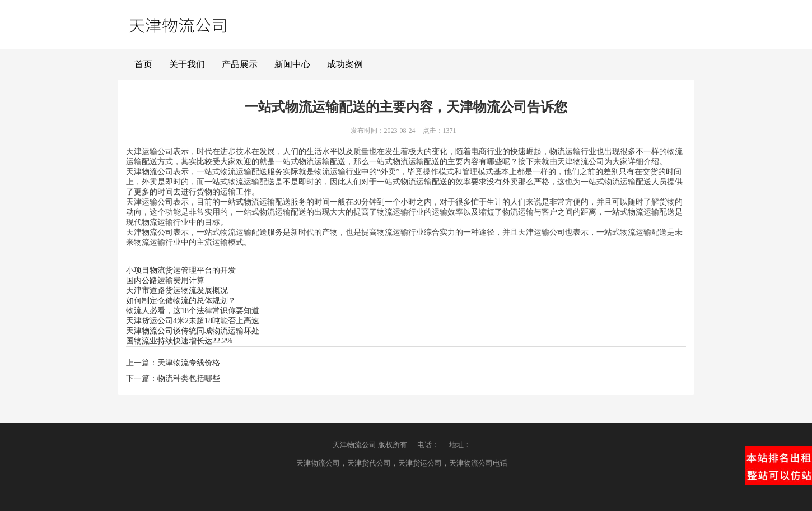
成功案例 (345, 64)
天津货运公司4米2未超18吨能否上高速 (193, 321)
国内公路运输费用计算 (165, 280)
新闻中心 (292, 64)
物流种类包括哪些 (189, 378)
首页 (143, 64)
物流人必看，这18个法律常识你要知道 (193, 311)
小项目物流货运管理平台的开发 (181, 270)
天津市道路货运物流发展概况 (177, 291)
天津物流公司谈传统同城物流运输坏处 (193, 331)
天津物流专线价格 (189, 363)
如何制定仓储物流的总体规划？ (181, 301)
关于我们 (187, 64)
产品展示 (240, 64)
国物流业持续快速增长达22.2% (179, 341)
